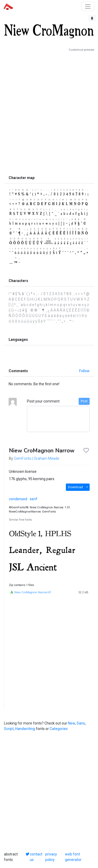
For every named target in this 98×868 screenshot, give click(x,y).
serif (34, 499)
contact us (36, 857)
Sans (81, 723)
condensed (18, 499)
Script (9, 729)
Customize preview (81, 50)
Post (84, 401)
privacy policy (51, 857)
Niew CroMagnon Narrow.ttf (33, 592)
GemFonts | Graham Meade (36, 458)
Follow (84, 371)
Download (75, 487)
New (71, 723)
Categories (59, 729)
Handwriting (25, 729)
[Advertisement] (49, 112)
